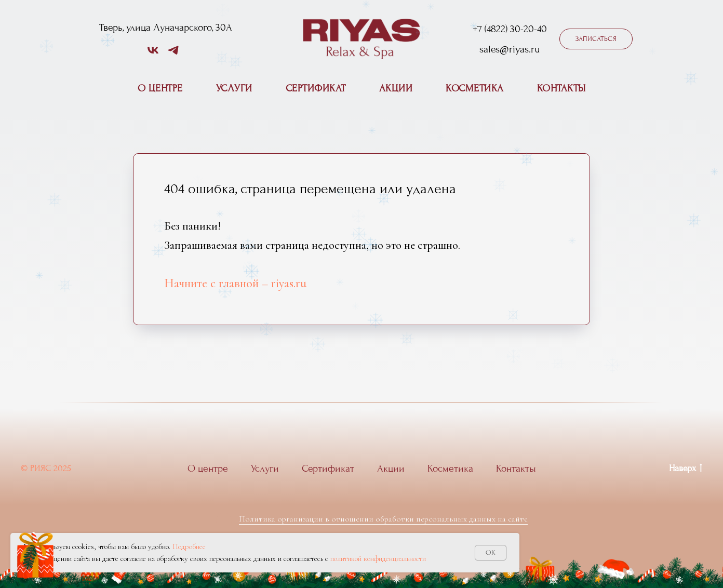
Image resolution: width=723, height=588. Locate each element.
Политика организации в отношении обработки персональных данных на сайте (383, 519)
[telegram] (173, 54)
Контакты (561, 88)
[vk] (153, 54)
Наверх (686, 469)
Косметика (475, 88)
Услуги (234, 88)
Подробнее (189, 546)
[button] (596, 39)
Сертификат (316, 88)
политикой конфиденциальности (378, 558)
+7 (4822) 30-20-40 (510, 29)
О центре (160, 88)
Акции (396, 88)
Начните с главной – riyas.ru (235, 283)
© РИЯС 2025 (46, 468)
